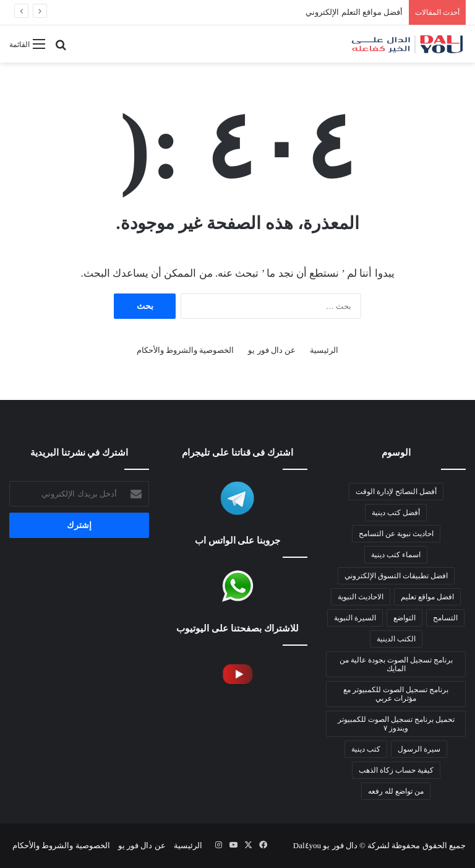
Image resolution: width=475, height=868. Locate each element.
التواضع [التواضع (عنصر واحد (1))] (404, 618)
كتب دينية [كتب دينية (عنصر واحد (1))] (366, 749)
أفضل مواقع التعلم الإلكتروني (354, 12)
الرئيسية (324, 350)
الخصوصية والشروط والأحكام (186, 350)
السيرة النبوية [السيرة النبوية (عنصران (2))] (355, 618)
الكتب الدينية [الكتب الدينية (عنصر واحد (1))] (396, 639)
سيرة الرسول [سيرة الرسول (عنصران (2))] (419, 749)
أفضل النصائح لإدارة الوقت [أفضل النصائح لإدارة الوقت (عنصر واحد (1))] (396, 492)
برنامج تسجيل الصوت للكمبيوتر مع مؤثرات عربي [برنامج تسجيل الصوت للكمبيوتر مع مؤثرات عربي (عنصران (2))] (396, 694)
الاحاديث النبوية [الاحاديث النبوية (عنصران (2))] (361, 597)
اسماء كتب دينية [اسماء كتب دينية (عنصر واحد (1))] (396, 555)
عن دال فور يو (272, 350)
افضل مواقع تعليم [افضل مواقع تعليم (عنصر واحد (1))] (427, 597)
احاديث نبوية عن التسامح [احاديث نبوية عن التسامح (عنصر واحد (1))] (396, 534)
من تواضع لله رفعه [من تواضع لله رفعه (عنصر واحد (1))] (396, 791)
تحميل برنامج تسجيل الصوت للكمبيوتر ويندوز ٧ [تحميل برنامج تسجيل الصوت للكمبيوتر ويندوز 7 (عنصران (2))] (396, 724)
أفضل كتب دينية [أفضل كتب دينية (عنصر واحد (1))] (396, 513)
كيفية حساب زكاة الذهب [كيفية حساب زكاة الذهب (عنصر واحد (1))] (396, 770)
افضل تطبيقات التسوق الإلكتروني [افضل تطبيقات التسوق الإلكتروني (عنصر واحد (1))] (396, 576)
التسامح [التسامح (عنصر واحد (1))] (445, 618)
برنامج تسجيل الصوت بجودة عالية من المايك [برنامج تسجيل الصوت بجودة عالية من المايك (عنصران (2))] (396, 664)
